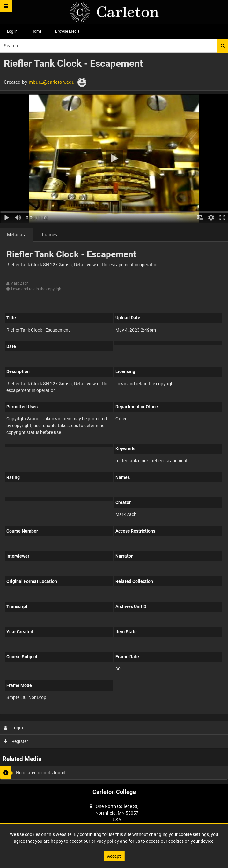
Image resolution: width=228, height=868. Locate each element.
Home (36, 31)
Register (16, 741)
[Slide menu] (6, 6)
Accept (114, 856)
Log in (12, 31)
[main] (114, 418)
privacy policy (105, 841)
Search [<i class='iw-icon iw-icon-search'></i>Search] (223, 46)
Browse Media (67, 31)
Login (14, 727)
